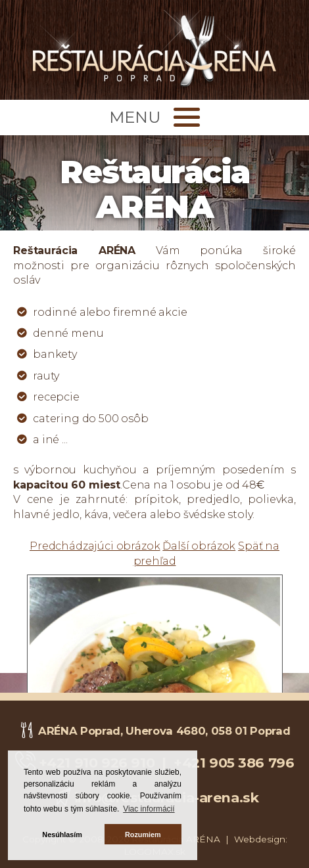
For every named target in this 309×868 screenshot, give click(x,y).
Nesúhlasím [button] (62, 835)
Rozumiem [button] (143, 835)
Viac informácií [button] (149, 809)
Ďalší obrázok (199, 546)
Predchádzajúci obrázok (95, 546)
